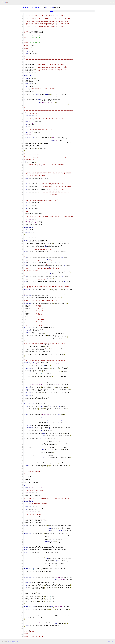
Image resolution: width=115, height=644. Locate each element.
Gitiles (9, 642)
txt (109, 642)
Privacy (13, 642)
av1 (46, 7)
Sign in (112, 2)
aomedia (23, 7)
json (112, 642)
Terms (17, 642)
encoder (51, 7)
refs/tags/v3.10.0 (37, 7)
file (51, 11)
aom (29, 7)
